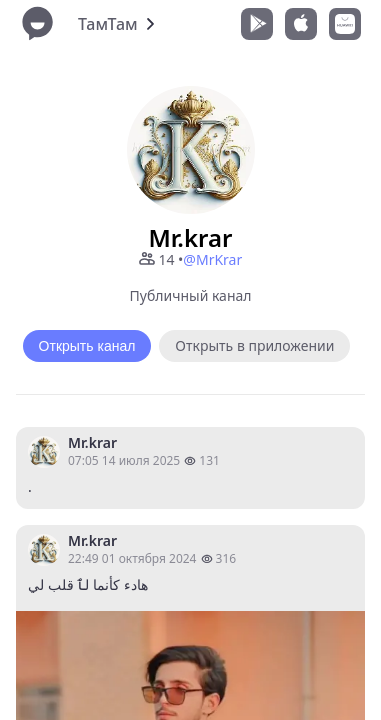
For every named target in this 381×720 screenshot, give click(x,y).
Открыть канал (87, 346)
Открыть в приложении (254, 345)
